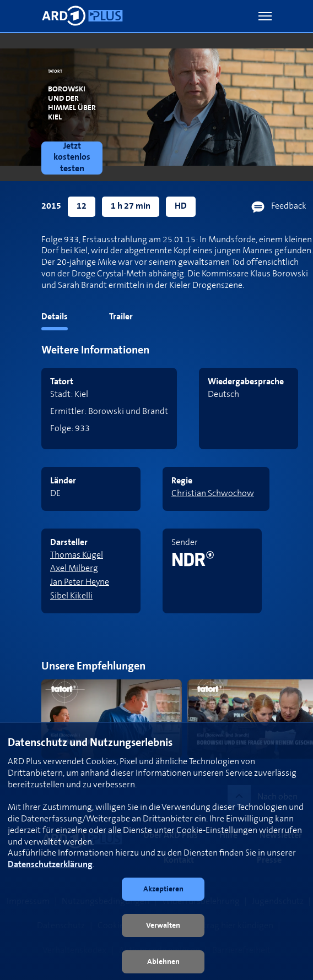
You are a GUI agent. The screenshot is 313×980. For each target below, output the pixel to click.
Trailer (121, 317)
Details (55, 317)
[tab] (34, 319)
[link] (74, 158)
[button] (265, 16)
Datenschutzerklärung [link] (50, 865)
